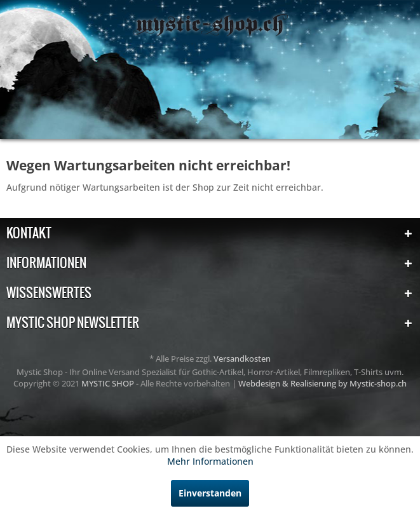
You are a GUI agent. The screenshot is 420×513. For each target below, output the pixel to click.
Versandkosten (242, 359)
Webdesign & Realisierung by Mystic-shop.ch (322, 383)
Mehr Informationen (210, 461)
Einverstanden (210, 493)
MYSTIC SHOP (109, 383)
